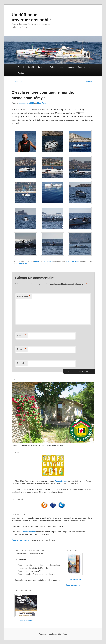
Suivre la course (57, 67)
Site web (21, 363)
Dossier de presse (26, 621)
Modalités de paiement (21, 540)
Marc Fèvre (42, 103)
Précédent (17, 82)
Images (71, 67)
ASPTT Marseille (72, 261)
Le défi (31, 67)
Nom (22, 335)
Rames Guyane (61, 481)
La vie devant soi (29, 532)
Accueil (21, 67)
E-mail (22, 349)
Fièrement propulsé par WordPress (53, 634)
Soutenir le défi (84, 67)
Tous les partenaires (74, 585)
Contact (21, 73)
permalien (23, 264)
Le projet (42, 67)
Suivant (90, 82)
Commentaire (24, 296)
